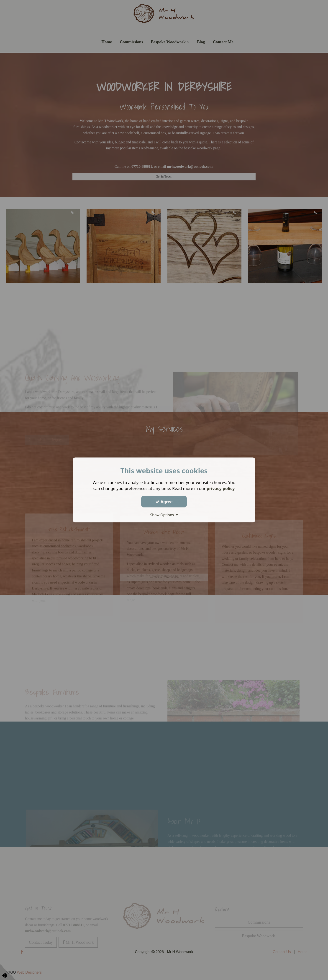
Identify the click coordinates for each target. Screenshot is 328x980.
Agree (164, 502)
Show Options (164, 515)
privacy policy (221, 488)
